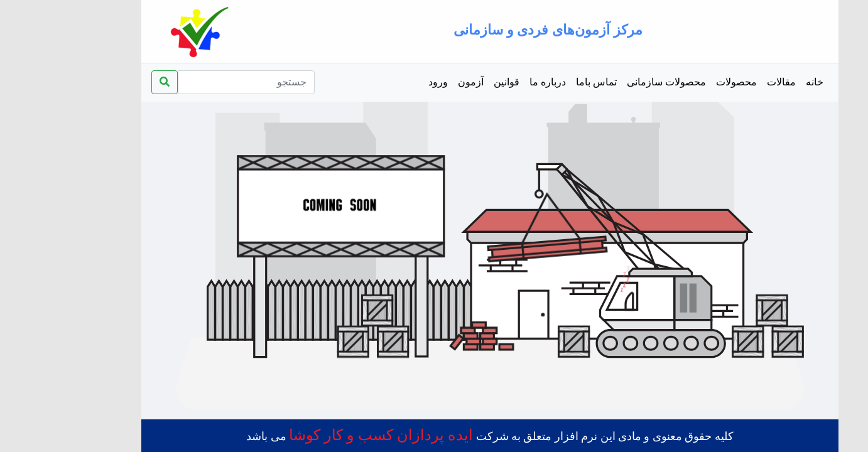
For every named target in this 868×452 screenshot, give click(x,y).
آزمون (415, 82)
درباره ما (492, 82)
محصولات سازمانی (610, 82)
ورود (382, 82)
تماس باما (540, 82)
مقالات (725, 82)
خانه (756, 80)
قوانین (451, 82)
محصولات (681, 82)
